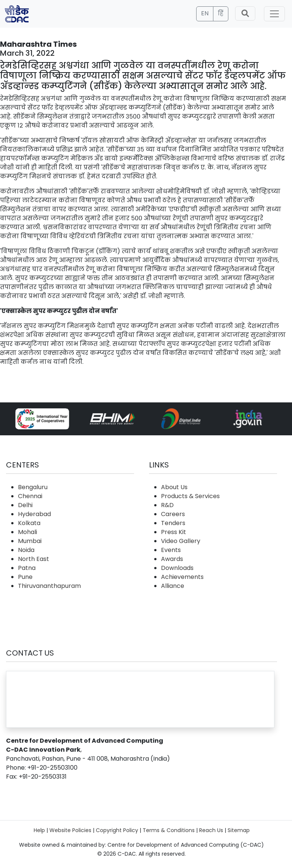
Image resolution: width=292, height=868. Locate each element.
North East (34, 559)
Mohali (28, 532)
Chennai (30, 496)
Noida (26, 550)
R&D (167, 505)
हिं (221, 13)
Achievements (182, 577)
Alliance (173, 586)
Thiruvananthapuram (49, 586)
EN (205, 13)
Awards (172, 559)
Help (39, 830)
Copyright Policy (117, 830)
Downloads (177, 568)
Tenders (173, 523)
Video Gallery (181, 541)
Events (171, 550)
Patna (27, 568)
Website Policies (70, 830)
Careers (173, 514)
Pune (25, 577)
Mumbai (30, 541)
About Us (174, 487)
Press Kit (174, 532)
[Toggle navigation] (274, 14)
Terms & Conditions (169, 830)
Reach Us (211, 830)
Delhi (25, 505)
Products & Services (190, 496)
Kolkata (29, 523)
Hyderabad (34, 514)
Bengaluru (33, 487)
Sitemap (239, 830)
